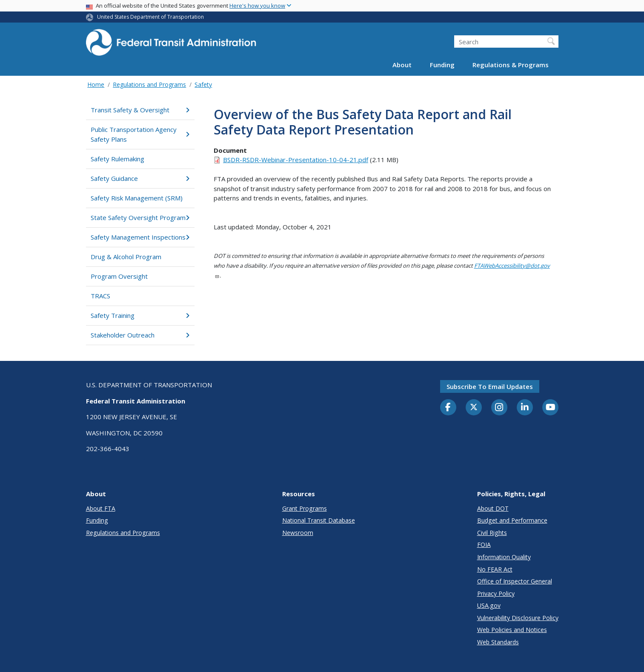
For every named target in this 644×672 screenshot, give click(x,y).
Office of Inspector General (515, 581)
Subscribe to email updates (490, 386)
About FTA (101, 508)
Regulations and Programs (149, 84)
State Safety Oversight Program (140, 217)
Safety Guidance (140, 178)
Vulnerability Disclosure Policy (518, 618)
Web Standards (498, 642)
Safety (203, 84)
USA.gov (489, 605)
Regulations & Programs (511, 65)
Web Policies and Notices (512, 630)
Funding (442, 65)
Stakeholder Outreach (140, 335)
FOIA (484, 545)
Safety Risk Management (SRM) (137, 198)
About (402, 65)
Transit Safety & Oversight (140, 110)
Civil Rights (492, 533)
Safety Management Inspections (140, 237)
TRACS (100, 296)
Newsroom (298, 533)
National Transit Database (319, 520)
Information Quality (504, 557)
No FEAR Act (495, 569)
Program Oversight (119, 276)
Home (96, 84)
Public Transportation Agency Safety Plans (140, 134)
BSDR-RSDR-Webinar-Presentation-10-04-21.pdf (296, 160)
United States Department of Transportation (150, 17)
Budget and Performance (512, 520)
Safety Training (140, 315)
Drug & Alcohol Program (126, 257)
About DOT (493, 508)
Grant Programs (305, 508)
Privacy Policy (496, 593)
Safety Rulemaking (117, 159)
